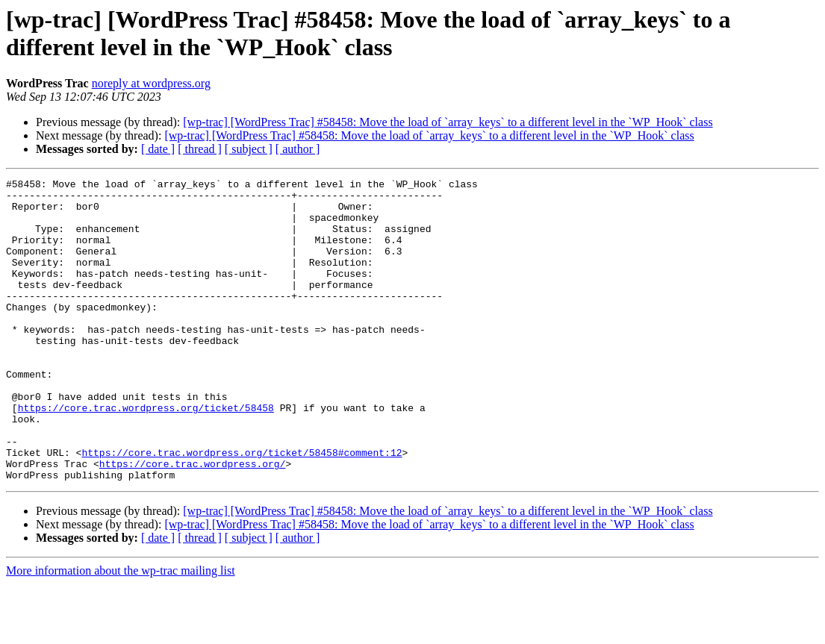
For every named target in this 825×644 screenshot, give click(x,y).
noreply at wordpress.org (151, 83)
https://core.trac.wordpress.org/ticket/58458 (146, 454)
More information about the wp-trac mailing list (121, 631)
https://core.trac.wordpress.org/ (193, 522)
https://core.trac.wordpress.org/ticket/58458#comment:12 (242, 508)
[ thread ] (200, 149)
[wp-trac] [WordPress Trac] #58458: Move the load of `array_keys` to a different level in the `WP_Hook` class (448, 122)
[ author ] (298, 149)
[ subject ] (249, 149)
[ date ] (158, 149)
